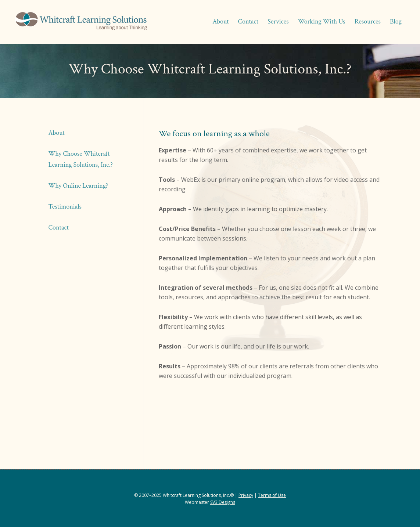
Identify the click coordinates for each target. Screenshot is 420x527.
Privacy (246, 495)
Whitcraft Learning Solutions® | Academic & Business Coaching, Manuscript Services (81, 22)
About (57, 133)
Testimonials (65, 207)
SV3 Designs (223, 502)
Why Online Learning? (78, 186)
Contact (59, 228)
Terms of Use (272, 495)
